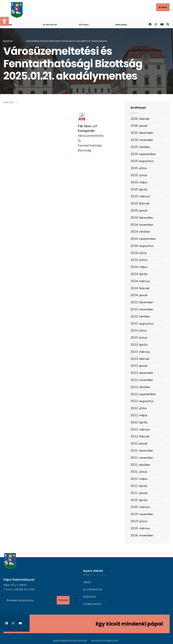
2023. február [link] (140, 359)
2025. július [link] (139, 168)
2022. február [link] (140, 436)
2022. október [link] (140, 387)
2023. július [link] (139, 330)
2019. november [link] (142, 514)
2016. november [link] (142, 535)
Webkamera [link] (121, 25)
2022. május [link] (139, 415)
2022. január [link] (139, 443)
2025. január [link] (139, 210)
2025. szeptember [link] (143, 154)
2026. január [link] (139, 126)
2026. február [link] (140, 119)
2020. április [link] (139, 500)
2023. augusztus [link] (142, 324)
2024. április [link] (139, 274)
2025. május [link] (139, 182)
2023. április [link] (139, 345)
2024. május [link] (139, 267)
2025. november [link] (142, 140)
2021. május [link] (139, 479)
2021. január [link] (139, 493)
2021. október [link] (140, 465)
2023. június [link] (139, 338)
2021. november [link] (142, 458)
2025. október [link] (140, 147)
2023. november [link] (142, 309)
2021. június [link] (139, 472)
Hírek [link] (10, 25)
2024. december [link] (142, 218)
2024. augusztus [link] (142, 246)
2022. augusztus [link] (142, 401)
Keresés (63, 600)
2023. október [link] (140, 316)
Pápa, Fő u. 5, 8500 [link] (15, 585)
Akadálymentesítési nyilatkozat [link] (70, 640)
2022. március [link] (140, 429)
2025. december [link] (142, 133)
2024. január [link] (139, 295)
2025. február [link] (140, 203)
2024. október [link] (140, 232)
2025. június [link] (139, 175)
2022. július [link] (139, 408)
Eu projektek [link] (50, 25)
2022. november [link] (142, 380)
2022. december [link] (142, 373)
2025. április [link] (139, 189)
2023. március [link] (140, 352)
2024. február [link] (140, 288)
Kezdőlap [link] (8, 41)
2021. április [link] (139, 486)
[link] (4, 21)
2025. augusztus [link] (142, 161)
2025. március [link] (140, 196)
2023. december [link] (142, 302)
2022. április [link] (139, 422)
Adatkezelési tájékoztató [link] (105, 640)
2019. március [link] (140, 528)
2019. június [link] (139, 521)
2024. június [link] (139, 260)
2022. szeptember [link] (143, 394)
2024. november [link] (142, 225)
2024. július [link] (139, 253)
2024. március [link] (140, 281)
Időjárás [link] (84, 25)
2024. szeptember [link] (143, 239)
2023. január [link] (139, 366)
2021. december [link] (142, 451)
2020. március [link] (140, 507)
